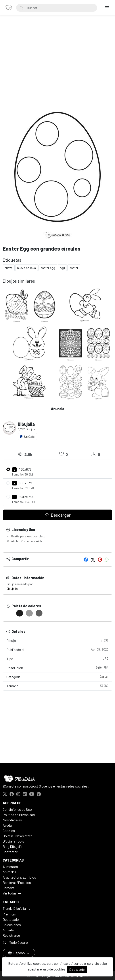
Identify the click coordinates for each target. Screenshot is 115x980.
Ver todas (10, 893)
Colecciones (12, 925)
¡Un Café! (27, 437)
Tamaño (57, 686)
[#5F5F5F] (39, 613)
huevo (9, 268)
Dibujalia (12, 589)
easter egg (48, 268)
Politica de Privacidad (19, 815)
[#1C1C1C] (20, 613)
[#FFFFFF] (10, 613)
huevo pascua (27, 268)
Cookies (9, 831)
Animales (10, 872)
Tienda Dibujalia (14, 908)
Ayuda (7, 825)
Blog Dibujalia (13, 846)
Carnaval (9, 888)
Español (17, 953)
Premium (9, 914)
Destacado (11, 919)
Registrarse (11, 935)
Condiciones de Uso (17, 809)
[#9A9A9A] (29, 613)
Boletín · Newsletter (17, 836)
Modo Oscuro (15, 942)
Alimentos (10, 867)
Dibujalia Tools (13, 841)
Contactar (10, 852)
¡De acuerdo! (77, 970)
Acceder (9, 930)
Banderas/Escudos (17, 882)
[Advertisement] (57, 59)
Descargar (58, 515)
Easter (104, 676)
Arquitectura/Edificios (19, 877)
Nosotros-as (12, 820)
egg (62, 268)
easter (74, 268)
